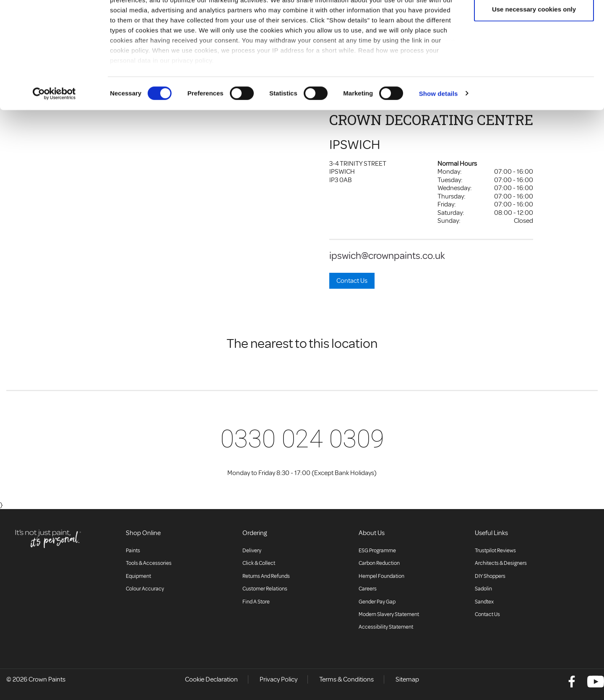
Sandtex (484, 602)
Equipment (138, 576)
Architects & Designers (501, 563)
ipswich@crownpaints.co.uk (387, 256)
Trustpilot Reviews (495, 551)
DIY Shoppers (490, 576)
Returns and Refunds (266, 576)
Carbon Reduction (379, 563)
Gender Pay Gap (377, 602)
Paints (133, 551)
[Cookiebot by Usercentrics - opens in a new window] (54, 134)
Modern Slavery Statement (389, 614)
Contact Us (352, 281)
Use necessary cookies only (534, 50)
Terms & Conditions (346, 679)
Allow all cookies (534, 22)
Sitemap (407, 679)
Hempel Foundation (381, 576)
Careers (368, 589)
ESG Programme (377, 551)
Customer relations (265, 589)
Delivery (252, 551)
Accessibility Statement (386, 627)
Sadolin (483, 589)
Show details (439, 134)
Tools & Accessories (149, 563)
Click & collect (259, 563)
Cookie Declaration (211, 679)
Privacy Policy (279, 679)
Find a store (256, 602)
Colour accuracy (145, 589)
